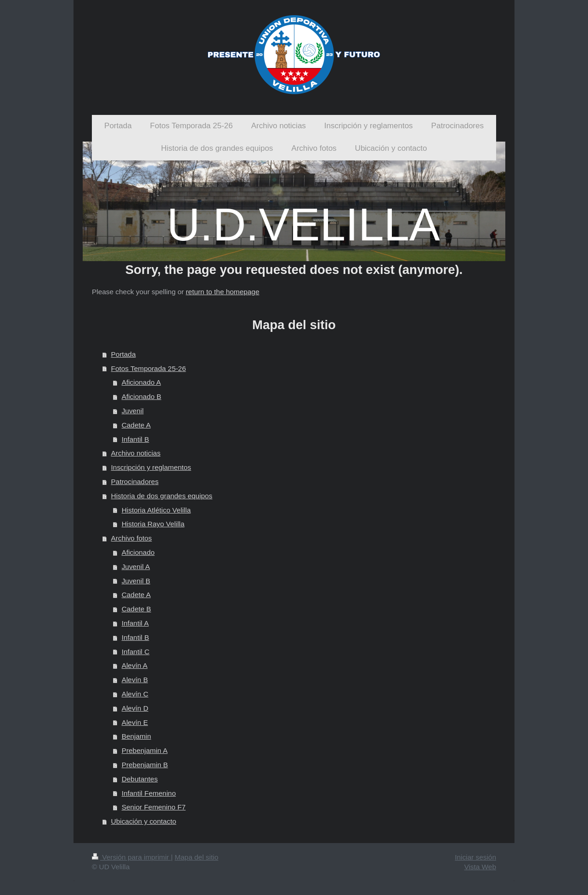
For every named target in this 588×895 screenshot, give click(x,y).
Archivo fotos (132, 538)
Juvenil (133, 411)
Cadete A (136, 425)
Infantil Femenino (149, 793)
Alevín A (135, 665)
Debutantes (140, 779)
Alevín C (135, 694)
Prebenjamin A (145, 750)
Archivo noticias (136, 453)
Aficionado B (141, 396)
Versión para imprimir (131, 857)
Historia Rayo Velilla (153, 524)
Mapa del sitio (196, 857)
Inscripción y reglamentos (151, 467)
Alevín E (135, 722)
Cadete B (136, 609)
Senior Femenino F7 (154, 807)
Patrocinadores (135, 482)
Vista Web (480, 867)
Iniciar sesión (475, 857)
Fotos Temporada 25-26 (149, 368)
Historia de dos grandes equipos (162, 496)
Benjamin (136, 736)
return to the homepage (222, 292)
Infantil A (135, 623)
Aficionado (138, 552)
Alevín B (135, 680)
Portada (124, 354)
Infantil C (136, 652)
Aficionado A (141, 382)
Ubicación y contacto (144, 821)
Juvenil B (136, 581)
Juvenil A (136, 567)
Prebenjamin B (145, 765)
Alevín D (135, 708)
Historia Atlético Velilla (156, 510)
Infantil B (136, 439)
